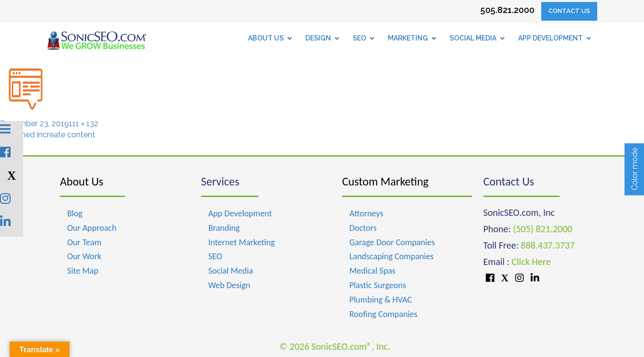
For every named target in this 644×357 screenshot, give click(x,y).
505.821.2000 (507, 10)
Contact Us (569, 11)
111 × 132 (84, 124)
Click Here (531, 262)
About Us (82, 181)
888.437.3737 (548, 245)
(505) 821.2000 (542, 229)
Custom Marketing (385, 181)
